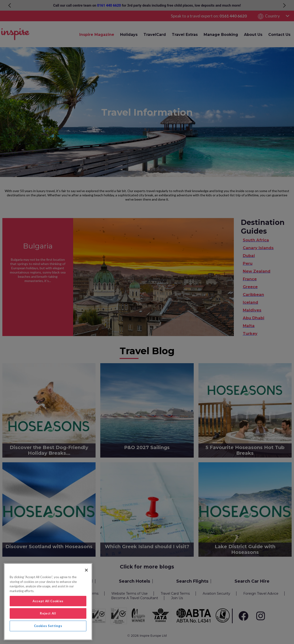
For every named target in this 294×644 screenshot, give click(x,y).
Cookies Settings (48, 626)
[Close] (86, 570)
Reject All (48, 613)
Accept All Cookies (48, 601)
